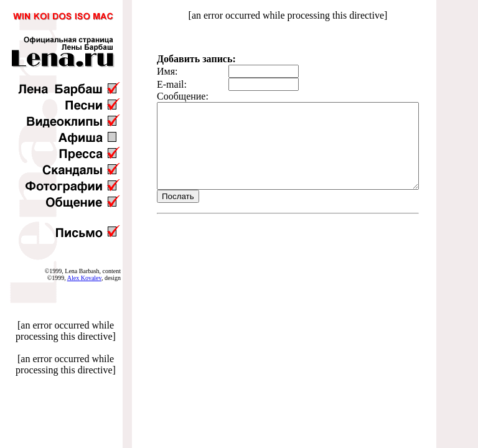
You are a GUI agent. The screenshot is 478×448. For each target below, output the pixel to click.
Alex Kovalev (84, 278)
